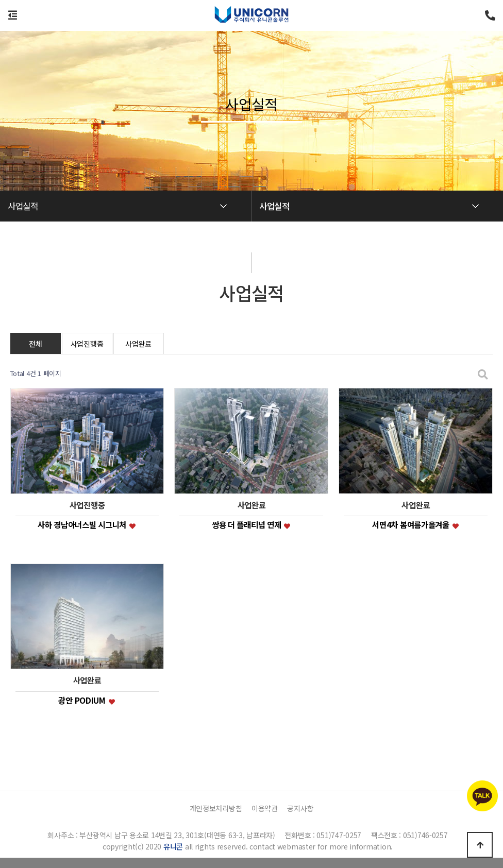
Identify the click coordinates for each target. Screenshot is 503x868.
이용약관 (265, 808)
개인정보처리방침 (216, 808)
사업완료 (138, 344)
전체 (35, 344)
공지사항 (300, 808)
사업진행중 (87, 344)
